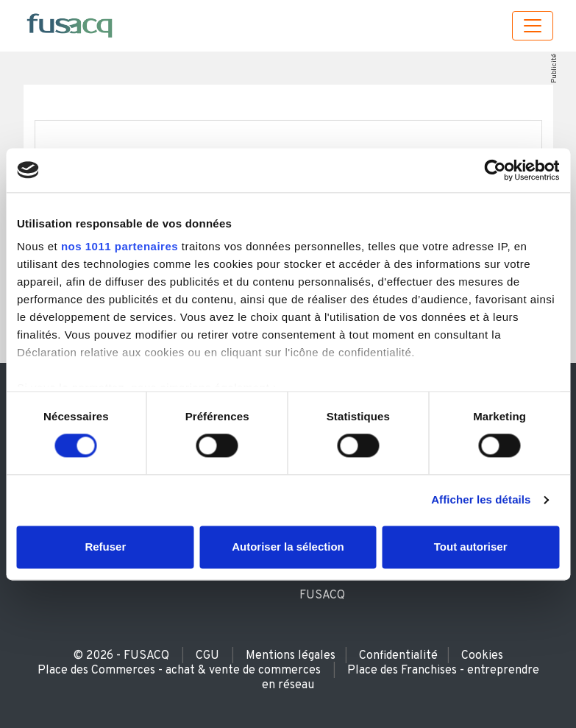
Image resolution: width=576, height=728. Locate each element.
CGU (207, 656)
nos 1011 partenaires (120, 246)
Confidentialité (398, 656)
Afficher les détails (481, 500)
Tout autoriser (471, 547)
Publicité (554, 68)
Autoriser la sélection (288, 547)
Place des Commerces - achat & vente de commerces (179, 671)
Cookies (482, 656)
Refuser (105, 547)
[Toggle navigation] (533, 26)
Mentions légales (291, 656)
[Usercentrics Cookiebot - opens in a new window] (495, 170)
